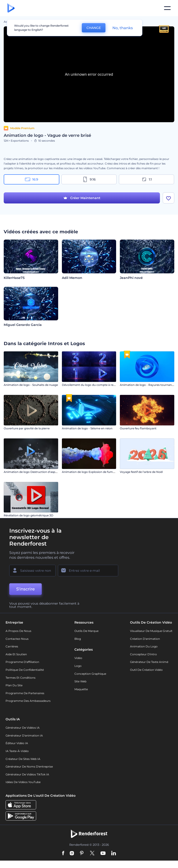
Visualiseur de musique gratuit (151, 631)
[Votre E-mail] (88, 571)
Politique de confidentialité (25, 670)
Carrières (12, 646)
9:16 (89, 179)
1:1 (147, 179)
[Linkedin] (114, 853)
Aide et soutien (16, 654)
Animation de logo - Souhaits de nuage (31, 385)
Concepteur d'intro (143, 654)
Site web (80, 681)
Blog (78, 639)
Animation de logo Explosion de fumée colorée (95, 472)
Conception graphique (90, 674)
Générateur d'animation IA (24, 735)
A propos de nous (18, 631)
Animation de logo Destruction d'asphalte (33, 472)
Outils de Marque (86, 631)
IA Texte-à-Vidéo (17, 751)
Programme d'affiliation (22, 662)
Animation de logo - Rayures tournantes (148, 385)
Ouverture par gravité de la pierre (27, 428)
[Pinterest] (82, 853)
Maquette (81, 689)
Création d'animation (145, 639)
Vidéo (78, 658)
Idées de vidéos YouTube (23, 782)
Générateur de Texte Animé (149, 662)
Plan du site (14, 685)
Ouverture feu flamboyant (138, 428)
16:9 (32, 179)
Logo (78, 666)
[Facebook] (63, 853)
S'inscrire (25, 589)
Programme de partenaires (25, 693)
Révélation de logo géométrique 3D (29, 515)
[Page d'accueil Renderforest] (11, 8)
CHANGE (94, 28)
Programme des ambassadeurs (28, 701)
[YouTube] (103, 853)
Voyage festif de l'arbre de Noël (141, 472)
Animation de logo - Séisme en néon (87, 428)
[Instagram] (72, 853)
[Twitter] (92, 853)
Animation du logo (144, 646)
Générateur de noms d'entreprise (29, 767)
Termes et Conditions (21, 678)
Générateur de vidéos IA (23, 728)
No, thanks (123, 28)
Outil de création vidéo (146, 670)
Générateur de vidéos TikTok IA (27, 774)
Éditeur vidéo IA (17, 743)
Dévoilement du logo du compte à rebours (92, 385)
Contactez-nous (17, 639)
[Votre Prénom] (32, 571)
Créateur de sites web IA (23, 759)
